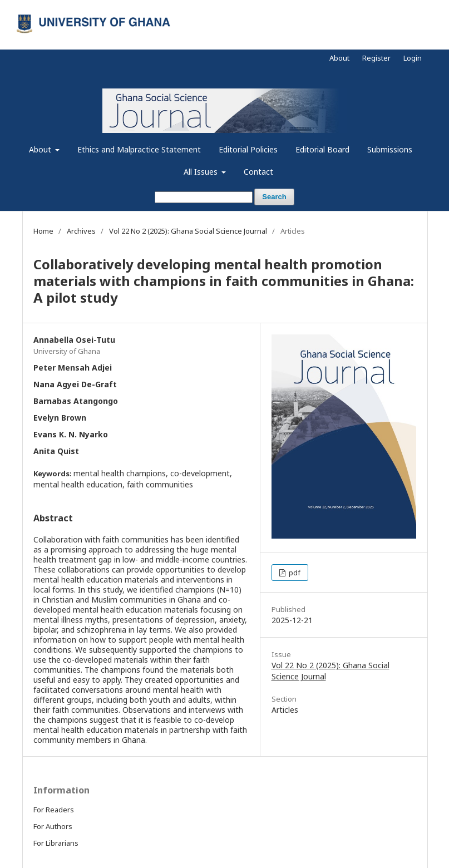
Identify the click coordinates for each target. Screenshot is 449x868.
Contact (258, 172)
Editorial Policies (248, 149)
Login (413, 58)
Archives (81, 231)
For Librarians (56, 843)
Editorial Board (322, 149)
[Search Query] (204, 197)
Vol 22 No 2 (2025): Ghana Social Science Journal (188, 231)
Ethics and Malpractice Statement (139, 149)
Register (376, 58)
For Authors (53, 826)
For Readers (54, 810)
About (41, 149)
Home (43, 231)
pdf (294, 573)
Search (274, 197)
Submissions (390, 149)
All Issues (202, 172)
